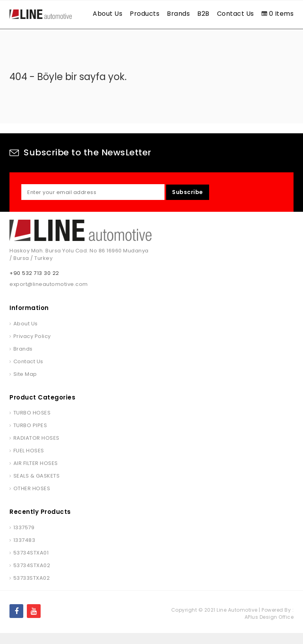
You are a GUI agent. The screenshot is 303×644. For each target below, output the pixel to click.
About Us (108, 14)
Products (145, 14)
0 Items (278, 14)
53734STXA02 (32, 576)
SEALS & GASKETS (37, 487)
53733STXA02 (32, 589)
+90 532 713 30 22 (34, 284)
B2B (203, 14)
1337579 (24, 538)
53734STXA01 (31, 563)
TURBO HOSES (32, 424)
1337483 (24, 551)
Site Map (25, 385)
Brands (178, 14)
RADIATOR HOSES (36, 449)
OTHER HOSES (32, 499)
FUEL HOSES (29, 462)
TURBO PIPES (30, 436)
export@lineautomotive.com (49, 295)
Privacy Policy (32, 347)
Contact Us (236, 14)
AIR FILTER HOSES (36, 474)
